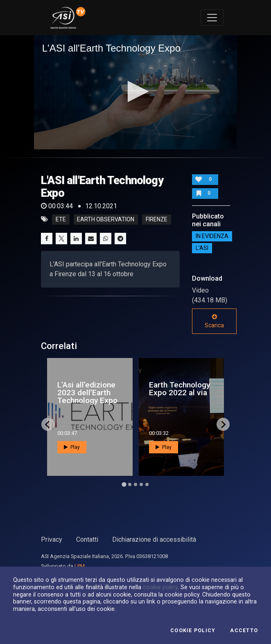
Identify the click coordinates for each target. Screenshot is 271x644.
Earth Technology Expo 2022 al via (180, 389)
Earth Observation (106, 219)
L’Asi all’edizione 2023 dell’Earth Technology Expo (87, 393)
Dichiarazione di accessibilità (154, 539)
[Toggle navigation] (212, 18)
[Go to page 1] (124, 485)
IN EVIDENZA (212, 236)
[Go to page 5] (147, 484)
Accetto (244, 630)
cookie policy (160, 587)
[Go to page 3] (135, 484)
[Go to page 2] (130, 484)
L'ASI (202, 248)
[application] (136, 92)
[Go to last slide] (48, 424)
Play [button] (72, 447)
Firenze (157, 219)
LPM (80, 566)
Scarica (214, 321)
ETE (61, 219)
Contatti (87, 539)
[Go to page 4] (141, 484)
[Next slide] (223, 424)
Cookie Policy (193, 630)
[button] (136, 91)
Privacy (52, 539)
